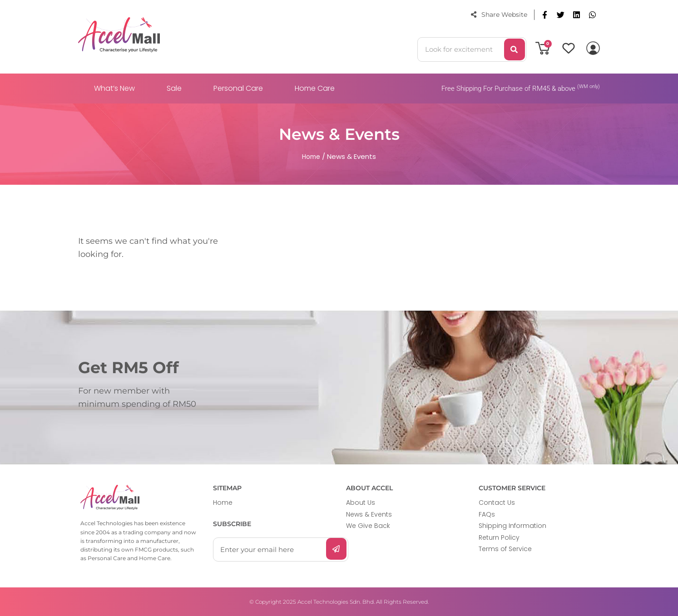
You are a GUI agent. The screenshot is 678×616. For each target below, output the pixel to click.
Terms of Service (505, 549)
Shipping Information (512, 526)
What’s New (114, 88)
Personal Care (238, 88)
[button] (545, 15)
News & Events (369, 514)
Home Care (315, 88)
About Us (361, 503)
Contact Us (497, 503)
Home (223, 503)
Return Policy (499, 537)
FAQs (487, 514)
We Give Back (368, 526)
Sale (174, 88)
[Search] (515, 49)
